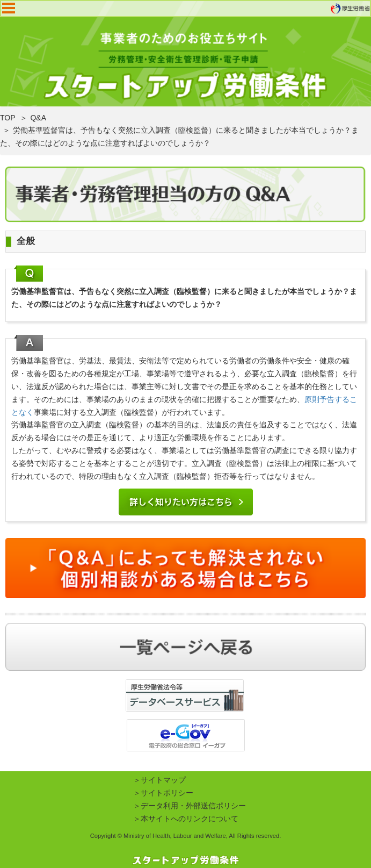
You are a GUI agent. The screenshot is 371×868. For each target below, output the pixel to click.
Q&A (38, 118)
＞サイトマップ (159, 780)
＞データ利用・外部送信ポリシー (190, 806)
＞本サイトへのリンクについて (186, 819)
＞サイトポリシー (163, 793)
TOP (8, 118)
